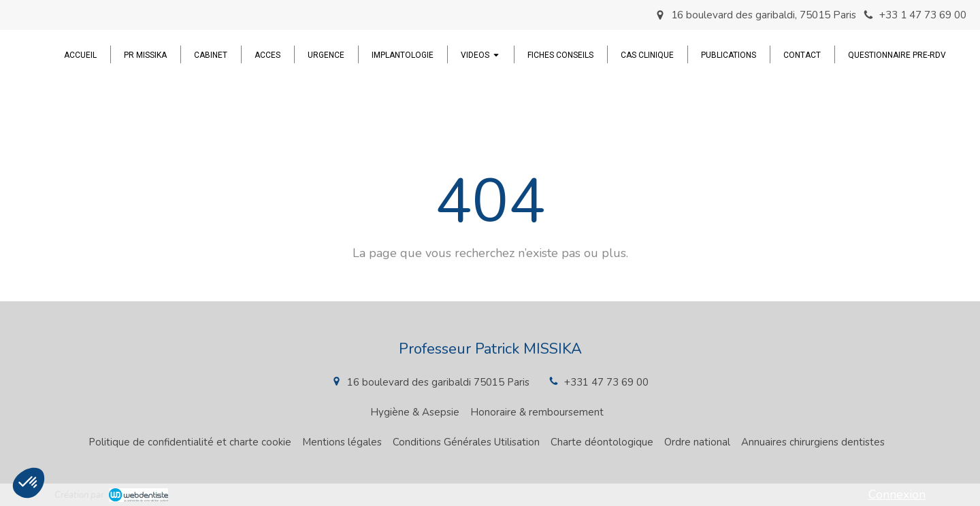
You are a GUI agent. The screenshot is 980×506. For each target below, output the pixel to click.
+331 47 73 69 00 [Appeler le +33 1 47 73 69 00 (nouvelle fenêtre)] (606, 382)
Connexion (897, 494)
